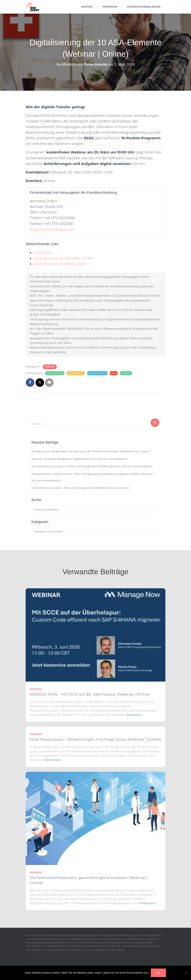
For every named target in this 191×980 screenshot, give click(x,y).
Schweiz (126, 373)
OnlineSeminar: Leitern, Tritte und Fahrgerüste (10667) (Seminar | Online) (80, 488)
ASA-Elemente (76, 373)
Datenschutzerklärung (144, 7)
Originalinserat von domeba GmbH (64, 258)
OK (158, 973)
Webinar (50, 367)
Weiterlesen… (135, 715)
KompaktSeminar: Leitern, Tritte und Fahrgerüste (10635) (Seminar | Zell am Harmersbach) (92, 466)
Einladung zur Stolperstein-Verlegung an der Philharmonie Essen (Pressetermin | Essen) (90, 451)
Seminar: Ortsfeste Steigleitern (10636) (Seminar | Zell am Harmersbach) (79, 459)
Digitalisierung (97, 373)
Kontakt (87, 7)
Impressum (110, 7)
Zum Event (43, 253)
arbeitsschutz (55, 373)
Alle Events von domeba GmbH (60, 264)
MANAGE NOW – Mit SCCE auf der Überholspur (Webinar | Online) (90, 694)
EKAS (114, 373)
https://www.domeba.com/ (53, 229)
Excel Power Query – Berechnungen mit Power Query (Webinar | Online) (95, 739)
